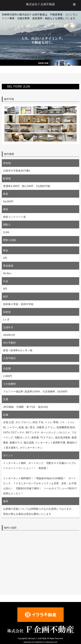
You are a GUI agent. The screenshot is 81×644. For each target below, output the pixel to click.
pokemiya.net (29, 642)
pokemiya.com (52, 642)
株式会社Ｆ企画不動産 (40, 4)
